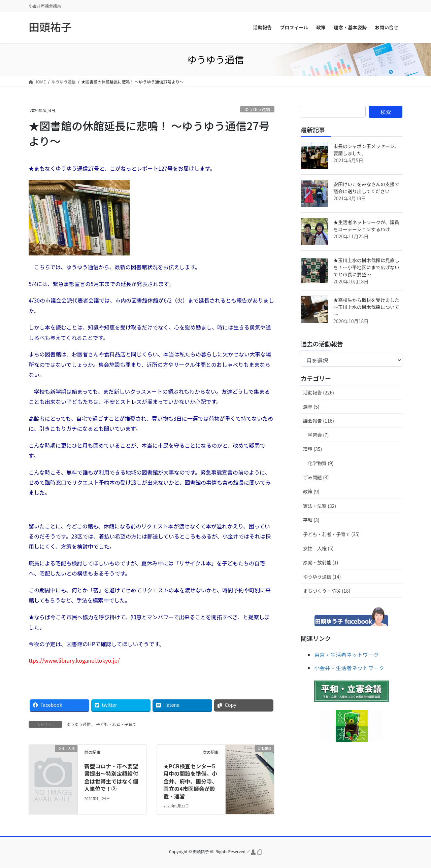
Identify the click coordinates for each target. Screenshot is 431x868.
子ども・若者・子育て (116, 724)
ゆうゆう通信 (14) (322, 577)
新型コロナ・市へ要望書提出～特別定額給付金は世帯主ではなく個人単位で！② (111, 777)
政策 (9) (311, 491)
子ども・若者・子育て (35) (331, 534)
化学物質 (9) (321, 463)
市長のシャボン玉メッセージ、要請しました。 (366, 150)
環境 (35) (312, 449)
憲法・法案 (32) (320, 506)
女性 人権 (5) (318, 548)
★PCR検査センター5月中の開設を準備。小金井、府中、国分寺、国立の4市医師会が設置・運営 (190, 781)
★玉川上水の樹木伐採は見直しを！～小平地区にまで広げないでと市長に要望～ (366, 267)
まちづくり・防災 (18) (327, 591)
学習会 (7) (318, 435)
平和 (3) (311, 520)
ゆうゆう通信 (257, 109)
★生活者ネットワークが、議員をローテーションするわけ (366, 226)
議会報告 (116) (319, 421)
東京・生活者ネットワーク (346, 655)
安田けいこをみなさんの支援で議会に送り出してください (366, 188)
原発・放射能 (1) (321, 562)
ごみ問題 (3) (316, 477)
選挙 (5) (311, 407)
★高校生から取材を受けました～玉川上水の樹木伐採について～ (366, 307)
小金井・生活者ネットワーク (349, 668)
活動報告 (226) (319, 392)
